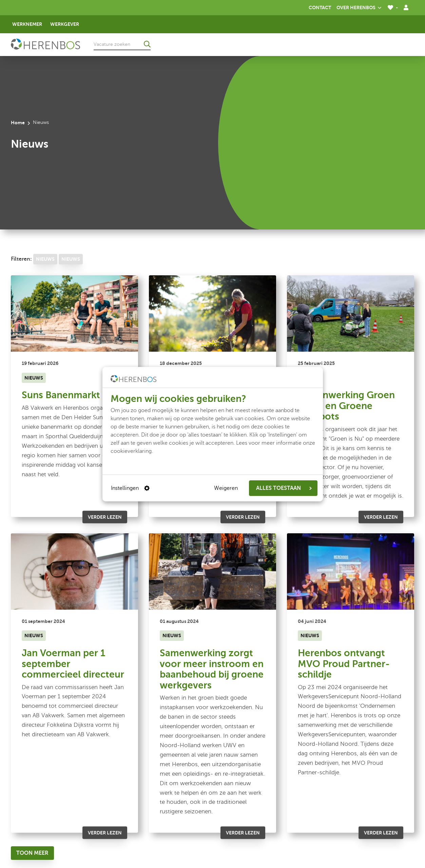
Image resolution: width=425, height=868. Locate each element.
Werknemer (27, 24)
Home (18, 123)
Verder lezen (105, 517)
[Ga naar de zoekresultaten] (147, 44)
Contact (320, 7)
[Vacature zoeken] (122, 44)
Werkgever (65, 24)
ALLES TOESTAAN (284, 488)
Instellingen (130, 488)
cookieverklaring (131, 451)
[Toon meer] (32, 853)
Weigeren (226, 488)
